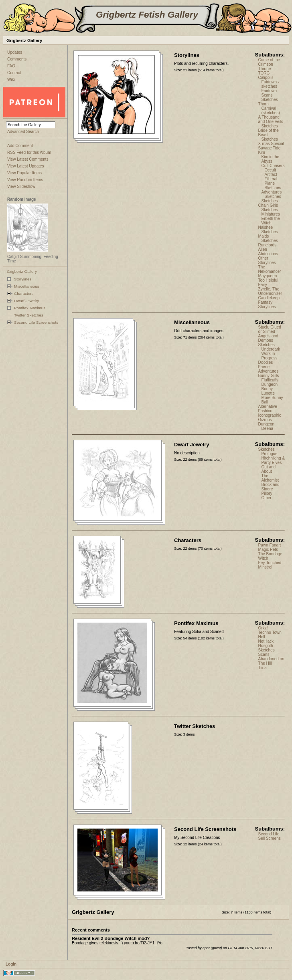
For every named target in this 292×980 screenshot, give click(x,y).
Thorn (264, 104)
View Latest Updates (26, 166)
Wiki (11, 80)
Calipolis (266, 78)
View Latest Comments (28, 159)
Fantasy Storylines (267, 304)
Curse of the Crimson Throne (269, 64)
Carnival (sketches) (271, 111)
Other (267, 498)
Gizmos (265, 420)
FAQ (11, 66)
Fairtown (269, 91)
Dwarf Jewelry (26, 301)
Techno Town (270, 632)
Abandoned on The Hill (271, 661)
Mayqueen (268, 276)
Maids (264, 236)
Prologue (270, 454)
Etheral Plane (271, 181)
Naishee (266, 227)
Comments (17, 59)
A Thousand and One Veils (271, 119)
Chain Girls (268, 205)
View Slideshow (21, 187)
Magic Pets (268, 549)
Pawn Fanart (270, 545)
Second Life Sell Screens (270, 836)
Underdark (271, 349)
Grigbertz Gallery (22, 271)
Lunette (268, 393)
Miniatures (271, 214)
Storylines (23, 279)
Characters (24, 293)
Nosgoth (266, 646)
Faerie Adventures (269, 369)
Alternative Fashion (268, 409)
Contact (14, 73)
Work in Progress (270, 356)
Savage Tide (270, 148)
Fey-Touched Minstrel (270, 565)
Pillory (267, 493)
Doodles (266, 362)
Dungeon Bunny (270, 387)
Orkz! (263, 628)
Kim (262, 152)
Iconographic (270, 415)
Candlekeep (269, 298)
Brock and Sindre (271, 487)
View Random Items (25, 180)
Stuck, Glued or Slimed (270, 329)
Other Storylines (267, 260)
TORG (264, 73)
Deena (267, 428)
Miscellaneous (27, 286)
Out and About (269, 469)
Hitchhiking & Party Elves (273, 460)
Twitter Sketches (29, 315)
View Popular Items (24, 173)
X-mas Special (271, 144)
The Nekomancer (270, 269)
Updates (15, 52)
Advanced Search (23, 132)
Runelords (268, 245)
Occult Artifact (271, 172)
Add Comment (20, 146)
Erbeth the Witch (271, 221)
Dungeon (267, 424)
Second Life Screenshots (36, 322)
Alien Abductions (268, 252)
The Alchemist (270, 478)
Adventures (272, 192)
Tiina (263, 668)
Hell (262, 637)
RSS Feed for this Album (29, 152)
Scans (267, 95)
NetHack (266, 641)
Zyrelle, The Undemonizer (270, 291)
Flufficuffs (270, 380)
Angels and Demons (268, 338)
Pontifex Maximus (30, 308)
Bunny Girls (269, 376)
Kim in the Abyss (270, 159)
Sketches (270, 100)
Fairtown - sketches (270, 84)
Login (11, 964)
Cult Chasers (273, 166)
